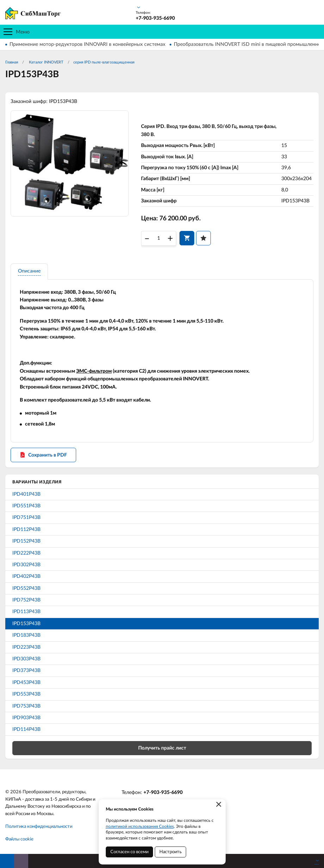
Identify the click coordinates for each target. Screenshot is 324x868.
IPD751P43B (26, 518)
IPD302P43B (26, 565)
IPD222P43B (26, 553)
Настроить (170, 852)
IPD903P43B (26, 718)
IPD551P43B (26, 506)
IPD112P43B (26, 530)
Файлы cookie (19, 839)
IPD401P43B (26, 494)
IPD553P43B (26, 694)
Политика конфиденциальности (39, 827)
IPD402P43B (26, 576)
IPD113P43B (26, 612)
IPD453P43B (26, 683)
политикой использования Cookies (140, 826)
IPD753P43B (26, 706)
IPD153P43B (26, 624)
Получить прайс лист (162, 748)
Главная (12, 62)
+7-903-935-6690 (163, 793)
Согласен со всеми (129, 852)
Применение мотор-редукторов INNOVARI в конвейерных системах (87, 44)
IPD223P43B (26, 647)
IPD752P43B (26, 600)
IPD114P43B (26, 729)
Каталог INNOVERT (46, 62)
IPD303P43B (26, 659)
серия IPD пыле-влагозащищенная (104, 62)
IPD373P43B (26, 671)
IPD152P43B (26, 541)
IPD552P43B (26, 588)
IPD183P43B (26, 635)
